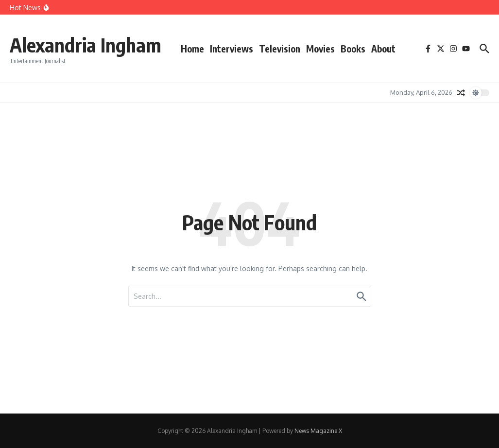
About (383, 49)
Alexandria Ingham (86, 45)
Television (280, 49)
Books (353, 49)
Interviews (232, 49)
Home (192, 49)
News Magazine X (318, 431)
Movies (320, 49)
